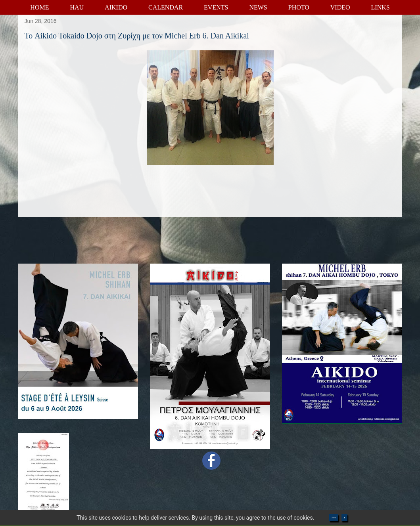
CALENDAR (166, 7)
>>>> (334, 518)
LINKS (381, 7)
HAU (77, 7)
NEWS (258, 7)
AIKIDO (116, 7)
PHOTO (299, 7)
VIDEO (340, 7)
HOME (39, 7)
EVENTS (216, 7)
